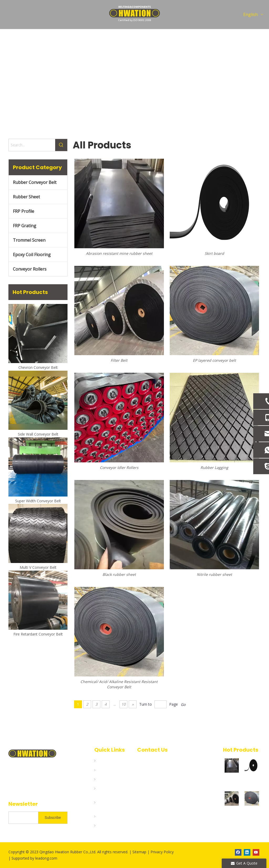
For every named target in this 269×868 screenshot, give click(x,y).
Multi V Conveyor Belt (38, 567)
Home (103, 761)
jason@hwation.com (157, 794)
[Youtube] (256, 852)
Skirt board (214, 253)
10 (123, 704)
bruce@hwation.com (157, 786)
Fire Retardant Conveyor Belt (38, 634)
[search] (22, 818)
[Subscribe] (53, 818)
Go (183, 704)
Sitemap (140, 852)
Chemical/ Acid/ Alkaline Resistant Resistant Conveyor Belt (119, 684)
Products (106, 770)
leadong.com (46, 858)
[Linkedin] (247, 852)
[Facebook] (238, 852)
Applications (109, 788)
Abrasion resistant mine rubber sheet (232, 779)
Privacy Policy (162, 852)
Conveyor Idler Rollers (119, 467)
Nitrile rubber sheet (214, 574)
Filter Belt (232, 812)
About (103, 779)
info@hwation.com (162, 777)
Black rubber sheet (119, 574)
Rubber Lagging (214, 467)
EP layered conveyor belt (214, 360)
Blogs (103, 816)
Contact (105, 825)
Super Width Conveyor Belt (38, 501)
